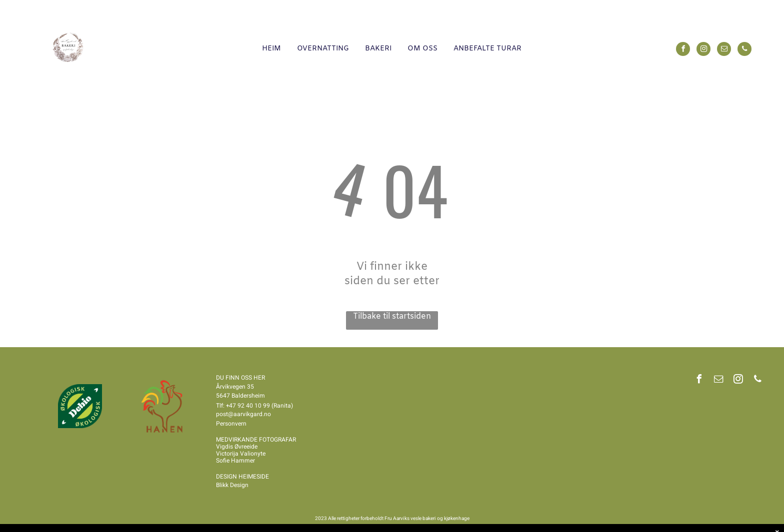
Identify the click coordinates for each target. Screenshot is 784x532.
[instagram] (703, 50)
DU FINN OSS (234, 378)
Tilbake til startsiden (392, 316)
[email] (724, 50)
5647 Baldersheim (240, 396)
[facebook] (683, 50)
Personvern (231, 424)
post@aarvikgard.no (243, 414)
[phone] (744, 50)
